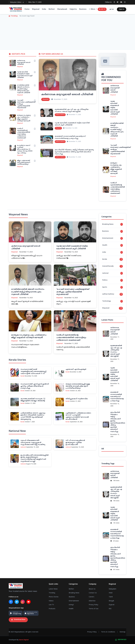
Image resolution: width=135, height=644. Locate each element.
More (92, 9)
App (112, 9)
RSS (110, 609)
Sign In (122, 9)
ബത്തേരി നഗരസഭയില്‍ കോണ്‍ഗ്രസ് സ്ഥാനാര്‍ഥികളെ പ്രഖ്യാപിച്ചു (70, 137)
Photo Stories (54, 597)
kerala (113, 259)
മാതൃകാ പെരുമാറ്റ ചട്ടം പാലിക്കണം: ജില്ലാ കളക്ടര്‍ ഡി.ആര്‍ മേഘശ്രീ (24, 118)
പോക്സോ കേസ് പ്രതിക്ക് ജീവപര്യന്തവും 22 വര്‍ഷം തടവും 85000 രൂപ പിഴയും (25, 149)
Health (113, 245)
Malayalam (113, 589)
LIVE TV (102, 9)
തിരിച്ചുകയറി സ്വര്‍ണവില (77, 399)
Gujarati (112, 605)
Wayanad (36, 9)
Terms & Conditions (108, 632)
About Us (92, 589)
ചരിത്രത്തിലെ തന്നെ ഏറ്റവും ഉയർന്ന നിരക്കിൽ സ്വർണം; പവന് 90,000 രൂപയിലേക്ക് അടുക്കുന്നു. (33, 416)
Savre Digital (24, 640)
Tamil (111, 597)
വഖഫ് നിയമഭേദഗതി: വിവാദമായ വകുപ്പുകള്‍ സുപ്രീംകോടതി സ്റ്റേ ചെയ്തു (33, 443)
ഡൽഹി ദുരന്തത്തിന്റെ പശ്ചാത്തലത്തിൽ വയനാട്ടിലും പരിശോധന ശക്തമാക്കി (24, 133)
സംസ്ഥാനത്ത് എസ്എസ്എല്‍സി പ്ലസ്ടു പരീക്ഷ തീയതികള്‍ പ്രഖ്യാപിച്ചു (35, 386)
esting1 (71, 605)
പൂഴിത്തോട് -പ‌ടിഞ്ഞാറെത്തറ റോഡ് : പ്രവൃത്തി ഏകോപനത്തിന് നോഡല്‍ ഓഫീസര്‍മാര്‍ (78, 416)
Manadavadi (62, 9)
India (44, 9)
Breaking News (113, 224)
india (113, 252)
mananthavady (113, 266)
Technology (113, 301)
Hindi (111, 593)
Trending (52, 593)
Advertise (92, 601)
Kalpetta (73, 9)
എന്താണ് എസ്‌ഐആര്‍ (76, 369)
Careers (92, 597)
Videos (51, 601)
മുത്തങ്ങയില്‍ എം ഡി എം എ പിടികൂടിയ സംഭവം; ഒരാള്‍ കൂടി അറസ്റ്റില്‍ (72, 111)
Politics (113, 280)
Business (83, 9)
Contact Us (93, 593)
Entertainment (113, 238)
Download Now (18, 620)
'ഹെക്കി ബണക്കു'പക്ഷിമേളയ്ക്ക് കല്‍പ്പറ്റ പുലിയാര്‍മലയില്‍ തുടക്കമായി (73, 292)
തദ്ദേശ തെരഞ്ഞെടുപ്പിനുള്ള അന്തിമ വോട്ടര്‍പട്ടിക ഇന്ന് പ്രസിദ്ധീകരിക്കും (78, 386)
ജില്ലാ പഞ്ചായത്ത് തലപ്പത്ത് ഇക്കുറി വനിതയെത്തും (24, 162)
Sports (113, 287)
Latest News (53, 589)
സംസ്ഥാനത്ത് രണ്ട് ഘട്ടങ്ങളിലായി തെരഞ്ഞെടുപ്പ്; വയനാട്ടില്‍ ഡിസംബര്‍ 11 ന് (34, 372)
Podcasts (52, 609)
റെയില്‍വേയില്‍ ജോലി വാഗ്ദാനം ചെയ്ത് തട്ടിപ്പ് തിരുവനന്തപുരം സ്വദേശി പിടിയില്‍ (24, 89)
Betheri (52, 9)
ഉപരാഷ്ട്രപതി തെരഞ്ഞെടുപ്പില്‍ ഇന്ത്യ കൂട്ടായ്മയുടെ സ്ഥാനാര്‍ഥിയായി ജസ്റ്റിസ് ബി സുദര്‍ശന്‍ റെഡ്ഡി (35, 458)
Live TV (51, 605)
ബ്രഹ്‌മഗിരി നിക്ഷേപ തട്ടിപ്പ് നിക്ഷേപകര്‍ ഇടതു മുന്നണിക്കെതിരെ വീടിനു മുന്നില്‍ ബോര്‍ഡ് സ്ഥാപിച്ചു (74, 152)
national (113, 273)
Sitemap (123, 632)
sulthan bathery (113, 294)
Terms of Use (94, 609)
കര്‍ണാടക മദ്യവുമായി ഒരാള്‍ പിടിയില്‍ (24, 62)
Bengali (111, 601)
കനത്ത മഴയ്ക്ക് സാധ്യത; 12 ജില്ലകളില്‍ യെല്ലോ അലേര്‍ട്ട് (33, 400)
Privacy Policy (93, 605)
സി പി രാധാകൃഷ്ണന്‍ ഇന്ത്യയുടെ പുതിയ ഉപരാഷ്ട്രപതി (75, 443)
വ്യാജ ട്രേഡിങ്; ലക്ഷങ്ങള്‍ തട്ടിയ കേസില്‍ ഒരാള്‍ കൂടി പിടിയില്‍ (25, 75)
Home (27, 9)
